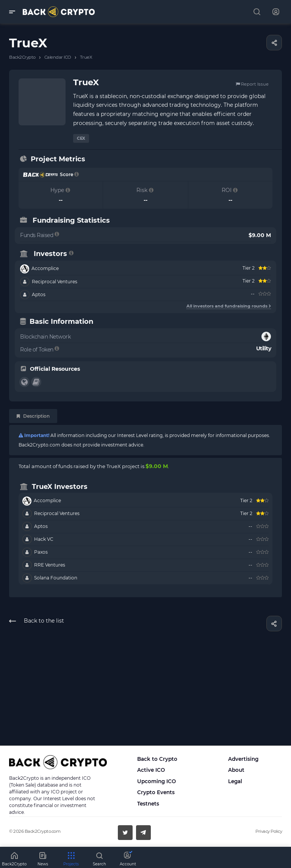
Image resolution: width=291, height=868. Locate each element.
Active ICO (151, 770)
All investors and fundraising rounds (229, 306)
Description (33, 416)
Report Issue (252, 84)
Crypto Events (156, 792)
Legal (235, 781)
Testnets (148, 804)
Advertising (243, 759)
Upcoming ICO (156, 781)
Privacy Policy (269, 831)
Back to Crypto (157, 759)
